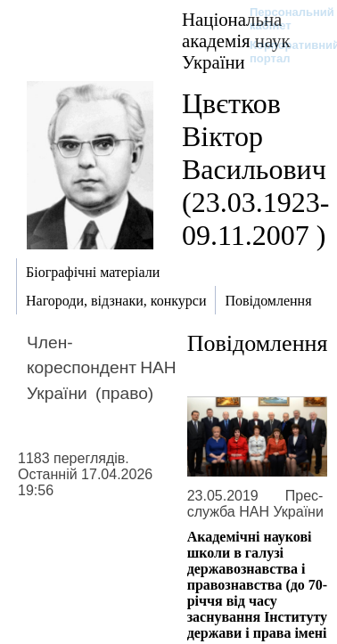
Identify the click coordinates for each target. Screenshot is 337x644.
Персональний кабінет (283, 19)
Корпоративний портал (283, 52)
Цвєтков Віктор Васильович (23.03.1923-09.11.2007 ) (255, 169)
